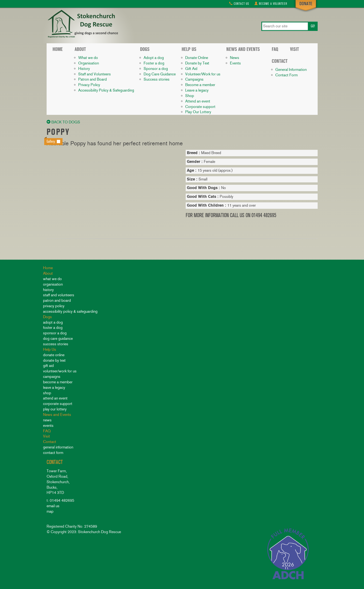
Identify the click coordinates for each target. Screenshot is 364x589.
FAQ (275, 49)
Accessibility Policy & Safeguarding (106, 90)
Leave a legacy (197, 90)
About (80, 49)
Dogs (145, 49)
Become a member (200, 85)
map (50, 511)
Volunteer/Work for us (203, 74)
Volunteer (271, 4)
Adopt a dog (154, 58)
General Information (291, 70)
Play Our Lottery (198, 112)
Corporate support (200, 107)
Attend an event (198, 101)
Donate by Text (197, 63)
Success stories (157, 79)
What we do (88, 58)
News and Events (243, 49)
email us (53, 506)
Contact (239, 4)
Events (235, 63)
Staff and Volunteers (95, 74)
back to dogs (63, 122)
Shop (190, 96)
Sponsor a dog (156, 69)
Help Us (189, 49)
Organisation (89, 63)
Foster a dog (154, 63)
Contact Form (286, 75)
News (235, 58)
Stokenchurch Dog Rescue (82, 24)
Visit (294, 49)
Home (58, 49)
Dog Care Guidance (160, 74)
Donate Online (197, 58)
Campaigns (194, 79)
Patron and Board (92, 79)
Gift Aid (191, 69)
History (84, 69)
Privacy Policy (89, 85)
